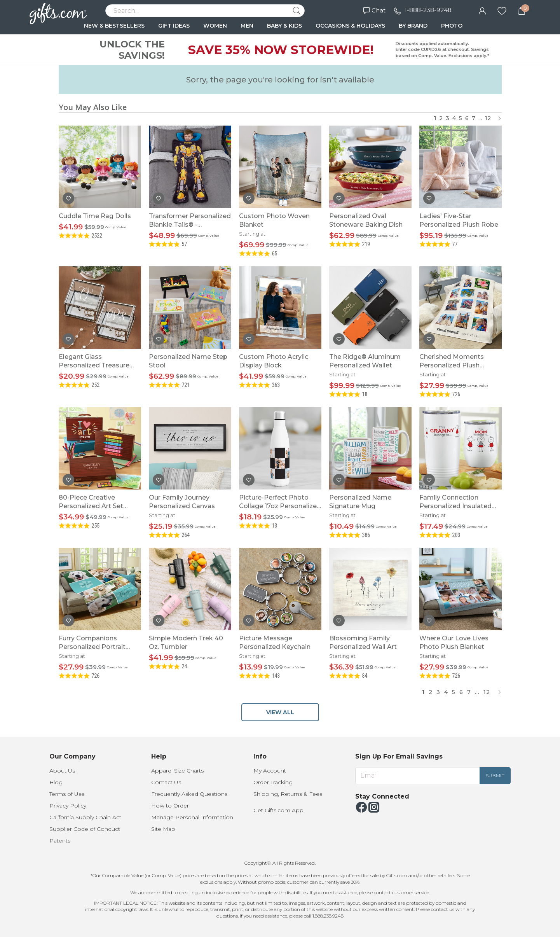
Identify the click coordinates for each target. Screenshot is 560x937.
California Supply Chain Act (85, 817)
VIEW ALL (280, 712)
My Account (270, 771)
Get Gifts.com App (278, 810)
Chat (374, 10)
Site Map (163, 829)
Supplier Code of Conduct (85, 829)
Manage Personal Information (192, 817)
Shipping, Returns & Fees (288, 794)
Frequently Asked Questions (189, 794)
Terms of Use (67, 794)
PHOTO (452, 26)
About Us (62, 771)
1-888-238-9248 (428, 10)
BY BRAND (413, 26)
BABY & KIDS (284, 26)
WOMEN (215, 26)
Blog (56, 782)
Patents (60, 841)
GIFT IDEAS (174, 26)
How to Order (170, 806)
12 (488, 118)
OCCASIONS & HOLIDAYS (350, 26)
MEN (247, 26)
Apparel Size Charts (177, 771)
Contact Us (166, 782)
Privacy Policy (68, 806)
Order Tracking (273, 782)
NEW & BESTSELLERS (114, 26)
